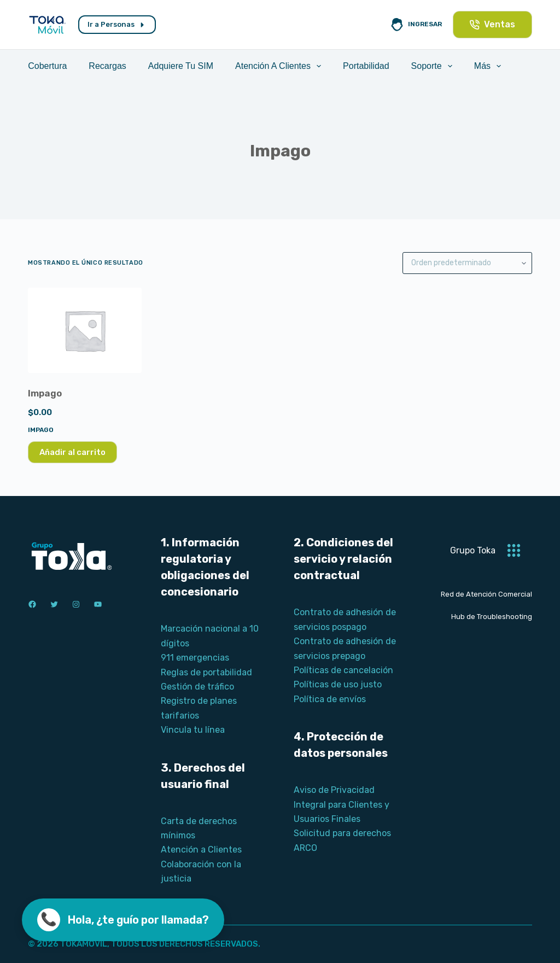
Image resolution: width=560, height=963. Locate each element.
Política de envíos (330, 699)
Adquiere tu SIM (181, 66)
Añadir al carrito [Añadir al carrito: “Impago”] (72, 452)
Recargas (107, 66)
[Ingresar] (416, 25)
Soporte (434, 66)
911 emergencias (195, 658)
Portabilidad (366, 66)
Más (490, 66)
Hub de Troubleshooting (492, 617)
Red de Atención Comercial (486, 594)
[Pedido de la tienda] (467, 263)
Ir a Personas (117, 25)
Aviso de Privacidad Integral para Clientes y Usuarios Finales (342, 804)
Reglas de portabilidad (206, 672)
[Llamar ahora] (123, 920)
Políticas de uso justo (338, 684)
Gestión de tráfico (197, 687)
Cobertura (47, 66)
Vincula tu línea (193, 730)
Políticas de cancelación (343, 670)
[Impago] (85, 330)
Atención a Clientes (280, 66)
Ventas (492, 24)
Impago (45, 393)
